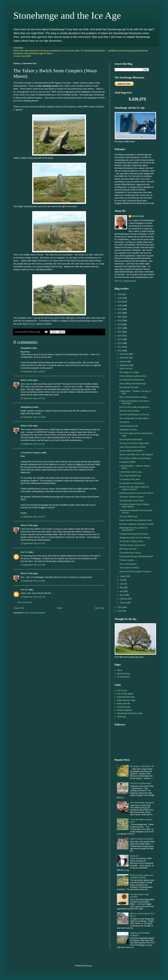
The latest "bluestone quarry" (132, 497)
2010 (120, 607)
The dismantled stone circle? (132, 501)
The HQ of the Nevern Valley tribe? (134, 443)
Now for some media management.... (135, 407)
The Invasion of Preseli (129, 568)
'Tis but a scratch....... (128, 560)
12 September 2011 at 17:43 (33, 543)
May (122, 588)
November (125, 358)
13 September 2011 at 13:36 (33, 565)
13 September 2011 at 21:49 (33, 597)
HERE (28, 56)
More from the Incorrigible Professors (135, 572)
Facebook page (124, 707)
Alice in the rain (126, 369)
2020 (120, 317)
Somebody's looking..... (129, 430)
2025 (120, 298)
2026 (120, 294)
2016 (120, 332)
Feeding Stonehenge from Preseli (134, 534)
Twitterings (122, 717)
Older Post (99, 608)
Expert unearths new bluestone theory (136, 520)
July (122, 580)
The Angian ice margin (129, 372)
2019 (120, 321)
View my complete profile (125, 281)
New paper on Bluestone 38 (142, 766)
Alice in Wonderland (128, 564)
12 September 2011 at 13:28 (33, 417)
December (125, 354)
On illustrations (123, 677)
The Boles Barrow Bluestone (132, 380)
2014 (120, 339)
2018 (120, 324)
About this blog (123, 674)
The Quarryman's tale (129, 426)
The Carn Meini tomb (128, 517)
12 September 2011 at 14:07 (33, 444)
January (124, 603)
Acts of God (122, 691)
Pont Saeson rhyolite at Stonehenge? (135, 458)
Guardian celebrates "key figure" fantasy (137, 524)
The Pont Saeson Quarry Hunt (132, 545)
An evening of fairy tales (130, 479)
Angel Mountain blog (126, 697)
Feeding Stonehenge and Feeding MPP (136, 556)
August (123, 576)
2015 (120, 336)
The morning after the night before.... (135, 418)
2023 (120, 306)
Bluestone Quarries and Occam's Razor (136, 493)
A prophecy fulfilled (127, 462)
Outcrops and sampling (129, 411)
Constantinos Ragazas (31, 453)
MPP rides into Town (128, 549)
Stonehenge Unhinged (129, 387)
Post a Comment (24, 602)
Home (60, 608)
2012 (120, 347)
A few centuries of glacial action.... (134, 376)
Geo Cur (24, 552)
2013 (120, 343)
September (125, 365)
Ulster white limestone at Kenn (132, 447)
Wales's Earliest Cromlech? (142, 839)
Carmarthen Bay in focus (130, 553)
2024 (120, 302)
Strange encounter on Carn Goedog (135, 538)
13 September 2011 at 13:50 (33, 581)
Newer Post (19, 608)
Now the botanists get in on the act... (135, 415)
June (122, 584)
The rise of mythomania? (141, 783)
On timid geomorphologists (131, 439)
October (124, 362)
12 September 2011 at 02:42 (33, 372)
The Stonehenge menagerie (142, 803)
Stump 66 (134, 856)
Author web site (124, 704)
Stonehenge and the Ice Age (67, 15)
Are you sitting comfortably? (131, 451)
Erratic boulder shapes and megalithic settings (142, 876)
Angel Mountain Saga (126, 700)
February (124, 599)
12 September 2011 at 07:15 (33, 398)
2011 (120, 351)
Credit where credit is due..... (132, 472)
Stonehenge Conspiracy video (130, 713)
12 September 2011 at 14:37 (33, 517)
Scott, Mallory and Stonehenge (133, 384)
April (122, 591)
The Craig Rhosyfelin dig (130, 476)
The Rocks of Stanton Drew (131, 541)
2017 (120, 328)
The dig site (124, 422)
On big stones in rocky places (132, 483)
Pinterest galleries (125, 710)
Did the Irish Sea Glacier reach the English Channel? (134, 488)
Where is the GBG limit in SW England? (136, 455)
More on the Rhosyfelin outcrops (133, 397)
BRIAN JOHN (27, 380)
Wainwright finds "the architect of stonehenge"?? (133, 529)
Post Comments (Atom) (35, 613)
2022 (120, 309)
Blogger (89, 966)
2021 (120, 313)
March (123, 595)
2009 (120, 611)
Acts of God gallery (125, 694)
